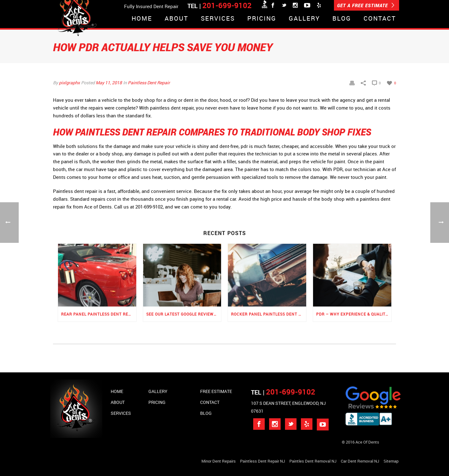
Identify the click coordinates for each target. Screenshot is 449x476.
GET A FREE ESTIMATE (366, 5)
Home (142, 19)
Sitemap (391, 461)
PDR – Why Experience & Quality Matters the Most (354, 314)
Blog (342, 19)
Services (218, 19)
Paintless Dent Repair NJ (263, 461)
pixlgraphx (69, 83)
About (176, 19)
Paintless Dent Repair (149, 83)
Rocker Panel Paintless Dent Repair (269, 314)
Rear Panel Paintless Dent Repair (99, 314)
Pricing (262, 19)
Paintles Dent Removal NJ (313, 461)
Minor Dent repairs (219, 461)
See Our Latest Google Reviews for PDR (184, 314)
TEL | (283, 392)
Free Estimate (216, 391)
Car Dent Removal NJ (360, 461)
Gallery (304, 19)
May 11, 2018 (109, 83)
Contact (380, 19)
